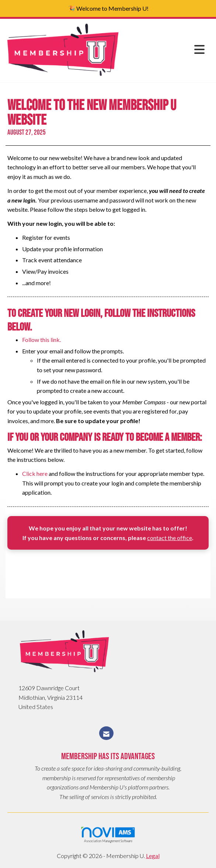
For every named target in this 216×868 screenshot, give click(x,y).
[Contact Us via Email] (106, 733)
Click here (35, 473)
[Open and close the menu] (165, 49)
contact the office (170, 538)
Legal (153, 856)
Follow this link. (41, 340)
